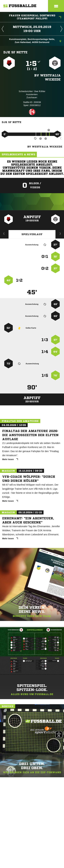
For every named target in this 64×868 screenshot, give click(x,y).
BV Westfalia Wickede (47, 77)
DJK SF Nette (15, 52)
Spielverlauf (32, 234)
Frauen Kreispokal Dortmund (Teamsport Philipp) (35, 17)
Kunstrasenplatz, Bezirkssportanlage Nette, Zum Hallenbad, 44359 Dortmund (35, 41)
